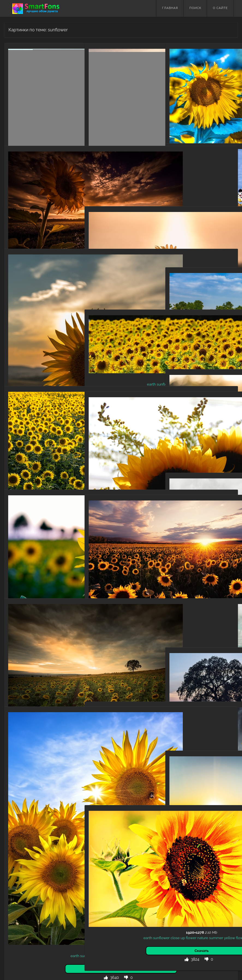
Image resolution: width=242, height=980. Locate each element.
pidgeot (221, 207)
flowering (130, 663)
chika (195, 202)
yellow (36, 107)
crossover (191, 196)
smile (203, 229)
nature (21, 102)
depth (122, 266)
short (225, 223)
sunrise (183, 815)
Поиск (195, 8)
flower (60, 102)
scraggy (218, 218)
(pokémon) (187, 213)
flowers (60, 107)
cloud (218, 202)
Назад (16, 920)
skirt (188, 229)
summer (22, 107)
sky (195, 229)
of (130, 266)
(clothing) (224, 196)
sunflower (45, 102)
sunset (123, 168)
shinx (197, 223)
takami (206, 202)
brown (178, 202)
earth (32, 102)
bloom (116, 663)
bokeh (203, 429)
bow (211, 196)
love (190, 207)
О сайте (220, 8)
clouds (143, 658)
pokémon (205, 213)
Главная (170, 8)
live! (198, 207)
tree (191, 712)
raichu (219, 213)
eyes (207, 218)
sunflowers (102, 658)
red (199, 218)
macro (178, 99)
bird (204, 196)
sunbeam (183, 434)
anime (177, 196)
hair (187, 202)
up (134, 451)
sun (228, 810)
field (134, 168)
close (126, 451)
